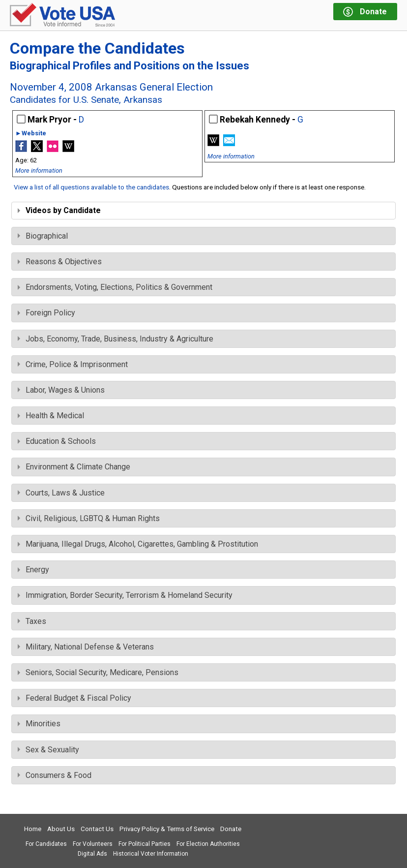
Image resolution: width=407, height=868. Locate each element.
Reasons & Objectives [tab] (60, 262)
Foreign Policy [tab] (46, 313)
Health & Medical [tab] (51, 416)
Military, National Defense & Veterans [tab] (86, 647)
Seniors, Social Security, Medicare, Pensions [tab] (98, 672)
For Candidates (46, 844)
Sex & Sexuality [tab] (48, 750)
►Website (31, 134)
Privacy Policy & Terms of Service (167, 829)
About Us (61, 829)
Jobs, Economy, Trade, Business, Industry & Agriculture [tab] (116, 339)
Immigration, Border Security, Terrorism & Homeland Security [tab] (125, 595)
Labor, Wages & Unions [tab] (61, 390)
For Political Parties (145, 844)
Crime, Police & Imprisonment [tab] (73, 364)
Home (33, 829)
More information (39, 170)
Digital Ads (92, 854)
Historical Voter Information (151, 854)
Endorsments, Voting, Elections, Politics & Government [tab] (115, 287)
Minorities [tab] (39, 724)
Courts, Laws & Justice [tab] (61, 493)
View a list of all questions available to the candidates (91, 187)
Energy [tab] (33, 570)
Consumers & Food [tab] (55, 775)
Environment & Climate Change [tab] (74, 467)
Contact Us (97, 829)
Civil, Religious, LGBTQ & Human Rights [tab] (89, 518)
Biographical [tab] (43, 236)
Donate (231, 829)
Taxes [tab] (32, 621)
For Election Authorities (208, 844)
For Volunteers (93, 844)
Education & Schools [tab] (57, 441)
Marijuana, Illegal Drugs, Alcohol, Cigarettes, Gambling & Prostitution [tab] (138, 544)
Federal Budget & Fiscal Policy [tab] (74, 698)
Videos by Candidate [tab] (59, 210)
